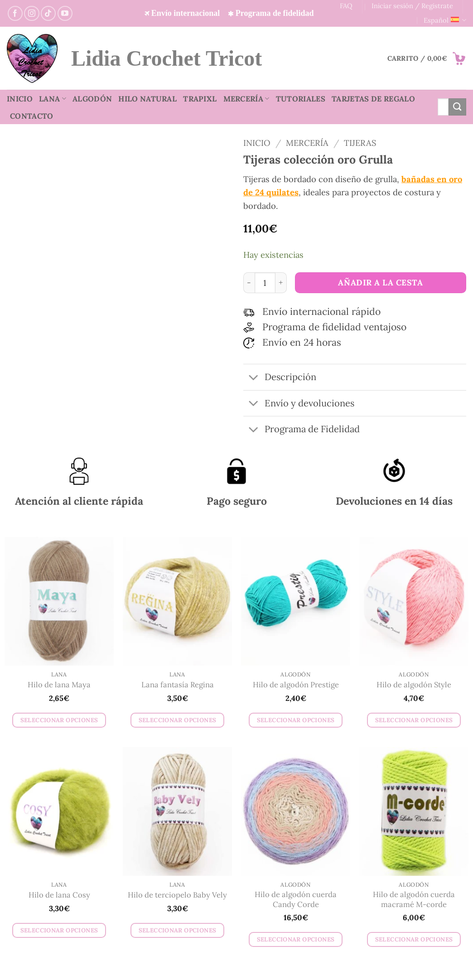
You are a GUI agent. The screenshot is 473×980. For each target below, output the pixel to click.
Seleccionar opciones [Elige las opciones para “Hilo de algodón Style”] (414, 720)
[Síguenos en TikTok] (48, 13)
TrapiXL (200, 99)
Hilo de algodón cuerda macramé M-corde (414, 900)
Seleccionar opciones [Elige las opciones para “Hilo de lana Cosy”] (59, 930)
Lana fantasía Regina (178, 685)
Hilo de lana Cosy (59, 895)
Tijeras (360, 143)
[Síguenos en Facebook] (15, 13)
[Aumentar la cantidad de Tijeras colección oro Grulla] (281, 283)
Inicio (20, 99)
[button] (427, 58)
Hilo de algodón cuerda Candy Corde (296, 900)
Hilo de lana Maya (59, 685)
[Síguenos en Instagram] (31, 13)
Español (445, 20)
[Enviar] (457, 107)
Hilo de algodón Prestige (296, 685)
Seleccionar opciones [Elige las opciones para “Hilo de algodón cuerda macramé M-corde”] (414, 939)
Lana (53, 99)
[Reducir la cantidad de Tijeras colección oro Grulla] (249, 283)
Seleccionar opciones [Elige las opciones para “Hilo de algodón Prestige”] (296, 720)
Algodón (92, 99)
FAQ (346, 6)
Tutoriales (301, 99)
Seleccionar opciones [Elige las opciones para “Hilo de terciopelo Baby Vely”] (178, 930)
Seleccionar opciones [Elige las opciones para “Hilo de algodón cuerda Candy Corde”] (296, 939)
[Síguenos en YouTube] (65, 13)
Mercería (246, 99)
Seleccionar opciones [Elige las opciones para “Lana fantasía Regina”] (178, 720)
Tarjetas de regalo (373, 99)
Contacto (32, 116)
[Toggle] (253, 378)
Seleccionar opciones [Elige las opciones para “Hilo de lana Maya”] (59, 720)
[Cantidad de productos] (265, 283)
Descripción (280, 378)
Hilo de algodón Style (414, 685)
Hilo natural (147, 99)
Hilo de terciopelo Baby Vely (177, 895)
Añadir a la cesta (380, 282)
